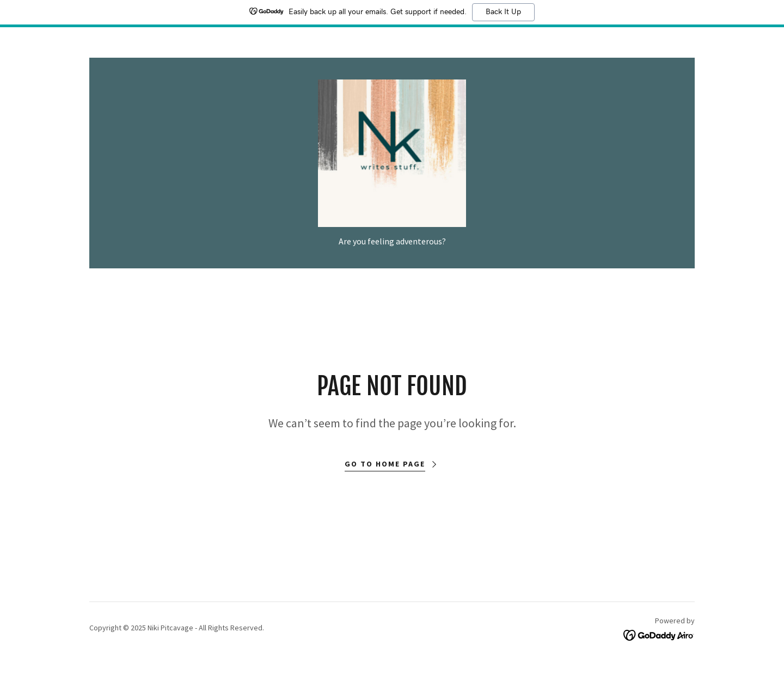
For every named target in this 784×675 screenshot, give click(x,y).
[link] (392, 154)
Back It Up (503, 12)
